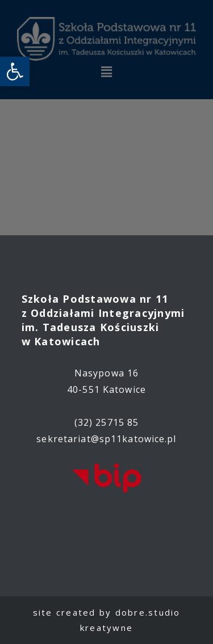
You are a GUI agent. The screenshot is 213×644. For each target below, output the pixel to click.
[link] (15, 71)
